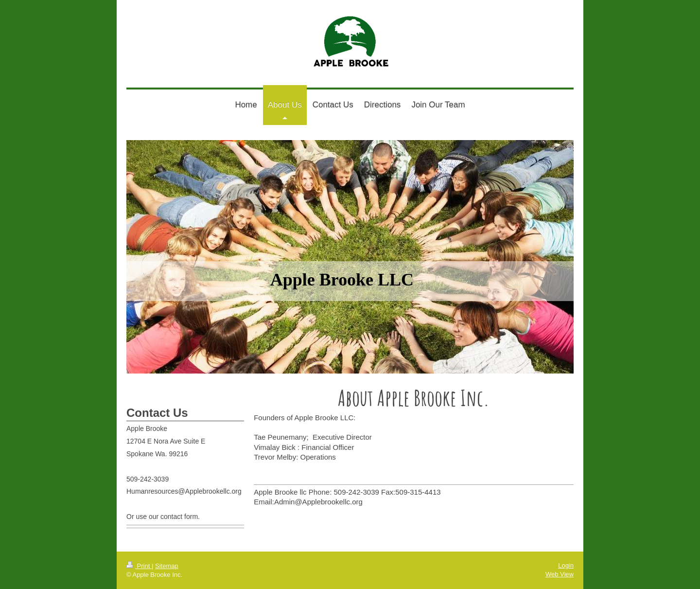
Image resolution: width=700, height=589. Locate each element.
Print (139, 566)
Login (566, 565)
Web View (560, 574)
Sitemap (167, 566)
